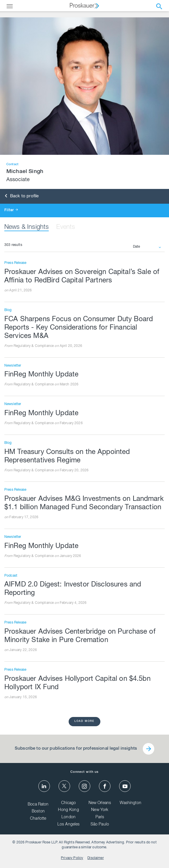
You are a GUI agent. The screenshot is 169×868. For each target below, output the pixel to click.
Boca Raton (38, 805)
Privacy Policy (72, 858)
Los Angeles (69, 825)
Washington (130, 803)
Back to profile (22, 196)
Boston (38, 812)
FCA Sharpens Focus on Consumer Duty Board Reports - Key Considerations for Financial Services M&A (79, 328)
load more (84, 721)
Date (137, 247)
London (68, 817)
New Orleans (100, 803)
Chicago (69, 803)
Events (66, 227)
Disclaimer (96, 858)
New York (100, 810)
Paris (100, 817)
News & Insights (27, 227)
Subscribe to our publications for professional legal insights (76, 749)
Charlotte (38, 819)
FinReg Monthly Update (41, 375)
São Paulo (100, 825)
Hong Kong (68, 810)
